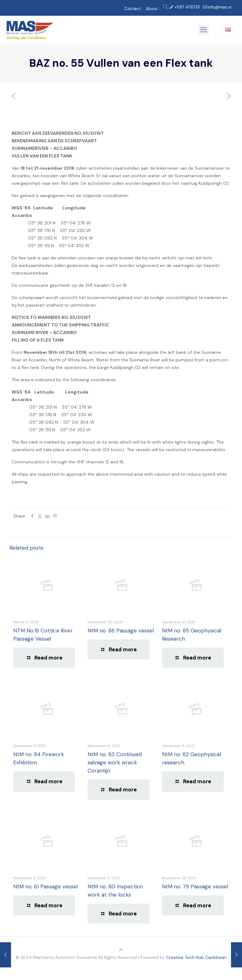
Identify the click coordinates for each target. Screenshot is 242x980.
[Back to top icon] (121, 950)
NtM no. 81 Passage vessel (46, 887)
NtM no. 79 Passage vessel (195, 887)
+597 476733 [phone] (187, 7)
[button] (166, 9)
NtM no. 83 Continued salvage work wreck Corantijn (115, 762)
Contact (132, 9)
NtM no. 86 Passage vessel (121, 631)
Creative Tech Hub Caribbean (196, 957)
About (152, 9)
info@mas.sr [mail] (220, 7)
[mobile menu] (204, 30)
